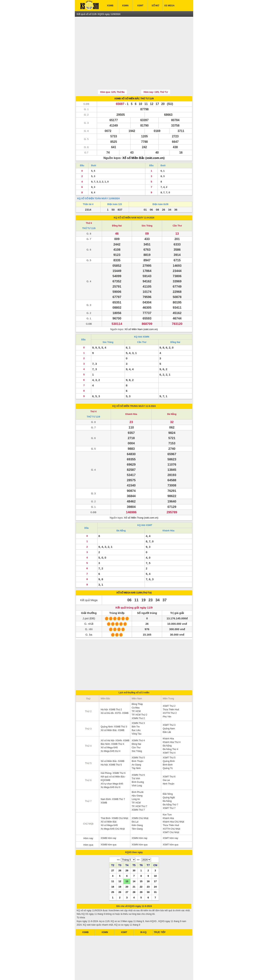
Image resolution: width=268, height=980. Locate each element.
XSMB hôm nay (108, 821)
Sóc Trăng (147, 208)
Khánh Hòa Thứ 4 (172, 725)
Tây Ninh (136, 751)
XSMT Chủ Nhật (171, 815)
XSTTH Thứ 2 (170, 696)
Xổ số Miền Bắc (109, 804)
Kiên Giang (137, 808)
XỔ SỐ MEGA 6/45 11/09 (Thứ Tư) (134, 575)
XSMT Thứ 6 (169, 759)
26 (120, 875)
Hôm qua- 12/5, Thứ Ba (112, 75)
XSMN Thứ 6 (138, 758)
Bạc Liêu (136, 713)
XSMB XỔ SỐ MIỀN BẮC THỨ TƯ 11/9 (134, 81)
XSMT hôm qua (170, 827)
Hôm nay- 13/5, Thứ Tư (156, 75)
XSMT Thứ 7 (169, 791)
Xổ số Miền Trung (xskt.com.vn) (141, 500)
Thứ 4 (89, 206)
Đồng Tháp (137, 687)
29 (127, 853)
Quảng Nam (169, 711)
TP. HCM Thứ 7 (139, 789)
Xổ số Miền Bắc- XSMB (113, 713)
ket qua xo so (91, 972)
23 (148, 869)
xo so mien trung (147, 972)
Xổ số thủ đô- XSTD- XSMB (115, 696)
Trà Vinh (136, 761)
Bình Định (168, 747)
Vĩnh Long (137, 768)
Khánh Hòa (131, 397)
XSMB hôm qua (109, 827)
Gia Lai (166, 763)
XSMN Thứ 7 (138, 792)
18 (113, 869)
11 (113, 864)
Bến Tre (136, 709)
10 (155, 858)
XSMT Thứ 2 (169, 689)
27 (113, 853)
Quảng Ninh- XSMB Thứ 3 (114, 709)
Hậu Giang (137, 778)
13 (127, 864)
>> (138, 842)
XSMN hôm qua (140, 827)
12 (120, 864)
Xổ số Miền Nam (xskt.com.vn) (141, 312)
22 (141, 869)
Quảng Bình (169, 744)
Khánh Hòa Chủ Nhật (173, 804)
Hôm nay (88, 821)
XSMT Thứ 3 (169, 708)
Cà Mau (136, 690)
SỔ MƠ (155, 6)
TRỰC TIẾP (160, 915)
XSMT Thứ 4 (169, 735)
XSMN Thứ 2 (138, 701)
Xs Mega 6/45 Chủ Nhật (113, 812)
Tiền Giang (137, 812)
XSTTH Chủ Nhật (171, 812)
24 (155, 869)
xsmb (101, 972)
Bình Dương (138, 765)
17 (155, 864)
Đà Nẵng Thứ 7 (170, 787)
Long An (136, 782)
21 (134, 869)
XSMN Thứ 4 (138, 723)
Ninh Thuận (168, 766)
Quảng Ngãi (169, 780)
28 (120, 853)
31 (155, 875)
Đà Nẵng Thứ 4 (170, 732)
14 (134, 864)
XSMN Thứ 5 (138, 740)
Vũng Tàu (137, 716)
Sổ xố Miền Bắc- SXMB (113, 744)
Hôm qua (88, 827)
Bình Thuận (138, 744)
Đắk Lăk (167, 715)
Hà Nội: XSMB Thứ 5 (111, 747)
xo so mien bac (130, 972)
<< (118, 842)
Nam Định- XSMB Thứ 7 (113, 782)
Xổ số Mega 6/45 (109, 730)
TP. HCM (136, 694)
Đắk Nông (168, 777)
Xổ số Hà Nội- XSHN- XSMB (115, 723)
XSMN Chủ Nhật (140, 801)
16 (148, 864)
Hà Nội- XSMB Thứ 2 (111, 692)
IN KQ (143, 915)
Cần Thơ (177, 208)
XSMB (110, 6)
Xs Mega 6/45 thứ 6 (110, 770)
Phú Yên (167, 699)
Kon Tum (167, 797)
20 (127, 869)
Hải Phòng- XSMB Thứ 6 (113, 756)
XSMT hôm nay (170, 821)
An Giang (136, 747)
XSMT (140, 6)
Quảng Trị (168, 751)
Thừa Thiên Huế (171, 692)
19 (120, 869)
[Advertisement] (134, 45)
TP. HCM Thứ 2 (139, 697)
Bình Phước (138, 775)
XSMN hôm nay (140, 821)
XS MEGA (169, 6)
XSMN (125, 6)
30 (134, 853)
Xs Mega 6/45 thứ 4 (110, 734)
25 (113, 875)
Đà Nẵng (172, 397)
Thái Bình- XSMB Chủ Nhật (114, 801)
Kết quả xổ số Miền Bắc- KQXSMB (113, 761)
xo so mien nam (113, 972)
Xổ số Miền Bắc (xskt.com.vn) (144, 141)
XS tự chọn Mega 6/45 (112, 766)
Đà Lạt (135, 804)
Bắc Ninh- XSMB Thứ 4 (112, 727)
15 (141, 864)
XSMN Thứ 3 (138, 706)
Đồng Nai (117, 208)
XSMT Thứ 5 (169, 740)
